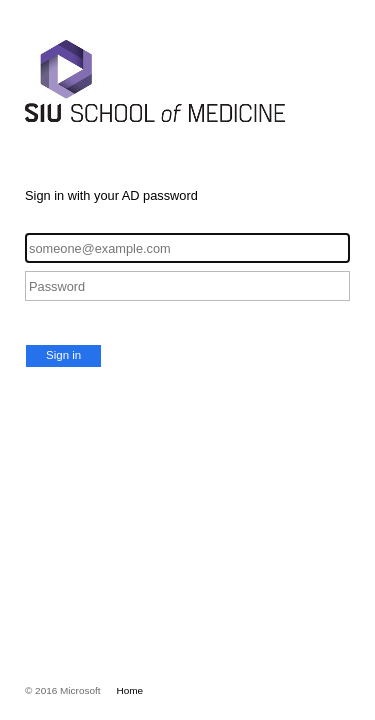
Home (130, 690)
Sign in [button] (63, 355)
